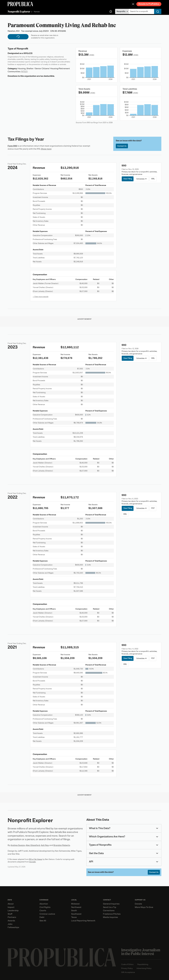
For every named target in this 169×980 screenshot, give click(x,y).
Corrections (109, 911)
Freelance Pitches (112, 914)
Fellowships (13, 927)
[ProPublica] (20, 4)
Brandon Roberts (62, 845)
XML (153, 179)
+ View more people (41, 297)
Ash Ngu (45, 845)
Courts (43, 911)
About (11, 904)
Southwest (76, 914)
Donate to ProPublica (149, 4)
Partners (12, 917)
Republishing (143, 964)
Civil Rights (45, 907)
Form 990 (12, 146)
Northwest (76, 907)
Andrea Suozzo (18, 845)
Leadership (13, 911)
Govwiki (32, 862)
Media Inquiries (110, 917)
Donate (138, 904)
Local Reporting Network (83, 921)
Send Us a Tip (110, 907)
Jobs (10, 924)
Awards (11, 921)
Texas (74, 917)
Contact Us (122, 146)
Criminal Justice (47, 914)
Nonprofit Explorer (19, 12)
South (74, 911)
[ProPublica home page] (62, 957)
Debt (42, 917)
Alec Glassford (33, 845)
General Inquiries (111, 904)
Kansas (37, 12)
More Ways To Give (144, 907)
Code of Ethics (127, 964)
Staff (10, 914)
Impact (11, 907)
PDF (153, 508)
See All (43, 921)
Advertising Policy (144, 968)
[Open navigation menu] (133, 4)
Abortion (44, 904)
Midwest (75, 904)
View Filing (128, 179)
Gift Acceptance (128, 972)
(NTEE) (24, 72)
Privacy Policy (127, 968)
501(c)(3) (28, 53)
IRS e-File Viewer (36, 859)
